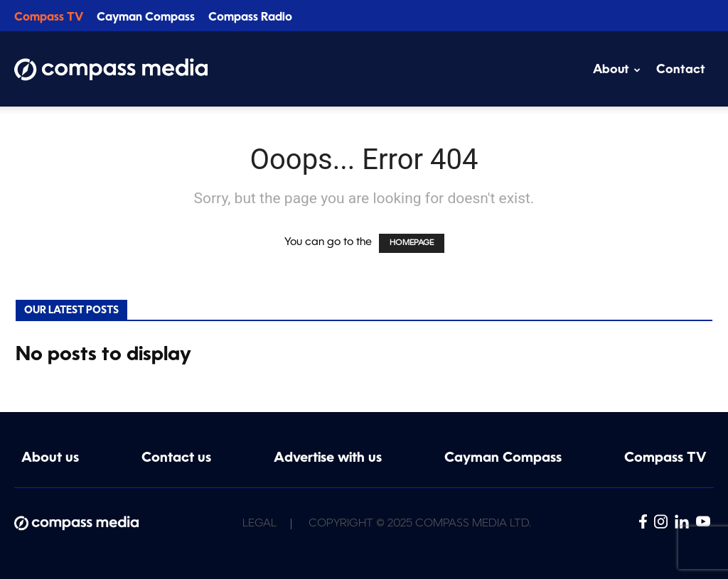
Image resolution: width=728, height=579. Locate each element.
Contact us (176, 459)
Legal (259, 524)
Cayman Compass (146, 18)
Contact (681, 70)
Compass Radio (250, 18)
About (617, 70)
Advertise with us (328, 459)
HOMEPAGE (412, 243)
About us (50, 459)
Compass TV (49, 18)
